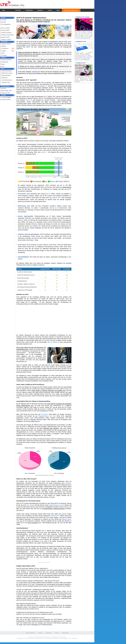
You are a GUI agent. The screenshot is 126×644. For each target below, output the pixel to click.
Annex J (44, 152)
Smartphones (5, 62)
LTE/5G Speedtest (6, 75)
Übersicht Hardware (6, 60)
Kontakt (40, 633)
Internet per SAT (5, 93)
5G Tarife (3, 22)
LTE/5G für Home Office (7, 35)
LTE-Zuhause (31, 505)
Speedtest (40, 10)
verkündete (35, 72)
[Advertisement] (44, 320)
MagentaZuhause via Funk (47, 416)
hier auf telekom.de (54, 342)
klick (37, 609)
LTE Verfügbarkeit (6, 24)
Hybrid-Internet (55, 516)
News (58, 10)
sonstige (4, 55)
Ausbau (50, 10)
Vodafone (4, 46)
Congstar (4, 51)
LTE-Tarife (18, 10)
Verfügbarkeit (29, 10)
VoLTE (28, 100)
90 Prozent (44, 414)
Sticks (3, 67)
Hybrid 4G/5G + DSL (6, 91)
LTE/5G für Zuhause (6, 33)
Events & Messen (30, 633)
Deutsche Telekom (6, 44)
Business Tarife (5, 37)
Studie (53, 394)
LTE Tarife (4, 20)
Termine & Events (6, 100)
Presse (57, 633)
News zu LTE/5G (5, 28)
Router (3, 64)
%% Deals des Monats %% (71, 10)
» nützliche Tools (6, 82)
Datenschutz (65, 633)
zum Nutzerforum (85, 59)
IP (31, 100)
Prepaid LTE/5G (5, 30)
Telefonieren (4, 78)
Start (4, 10)
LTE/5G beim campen (7, 73)
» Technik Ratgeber (6, 97)
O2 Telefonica (5, 48)
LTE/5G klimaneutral (6, 71)
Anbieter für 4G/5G (6, 40)
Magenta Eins (57, 198)
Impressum (49, 633)
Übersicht (4, 88)
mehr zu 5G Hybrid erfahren (83, 38)
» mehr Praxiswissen (7, 80)
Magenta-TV (43, 86)
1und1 (3, 53)
